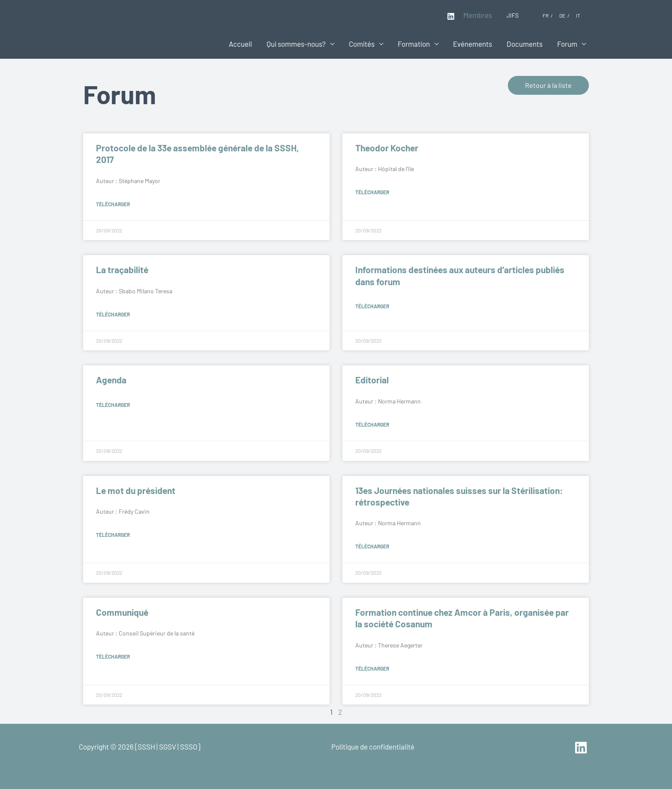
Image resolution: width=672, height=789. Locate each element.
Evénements (472, 44)
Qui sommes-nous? (296, 44)
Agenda (111, 380)
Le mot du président (136, 490)
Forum (567, 44)
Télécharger (113, 204)
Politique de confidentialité (373, 747)
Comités (362, 44)
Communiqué (122, 612)
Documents (525, 44)
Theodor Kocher (387, 148)
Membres (478, 15)
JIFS (513, 15)
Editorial (372, 380)
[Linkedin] (451, 16)
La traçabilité (122, 270)
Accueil (240, 44)
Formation (414, 44)
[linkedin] (582, 748)
